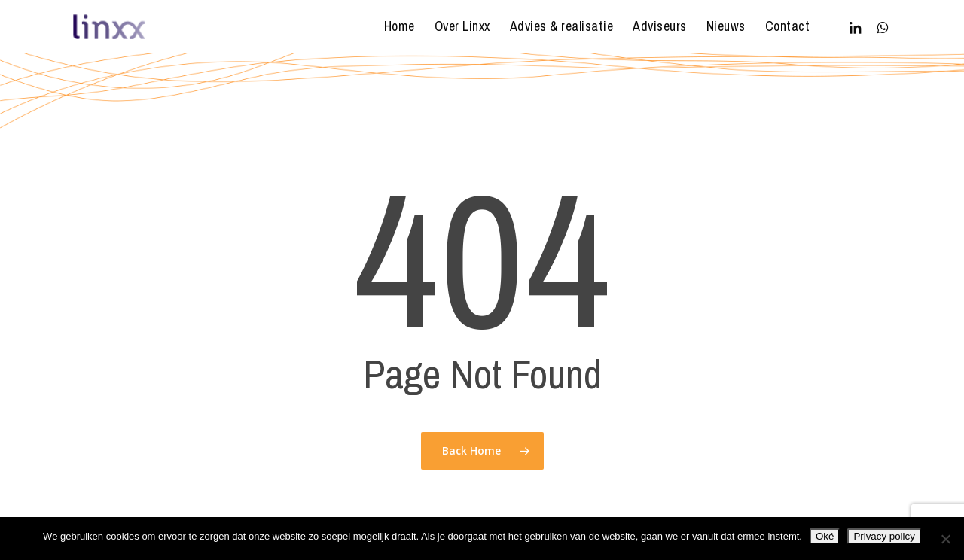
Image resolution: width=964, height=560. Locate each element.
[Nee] (945, 539)
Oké (825, 536)
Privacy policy (884, 536)
